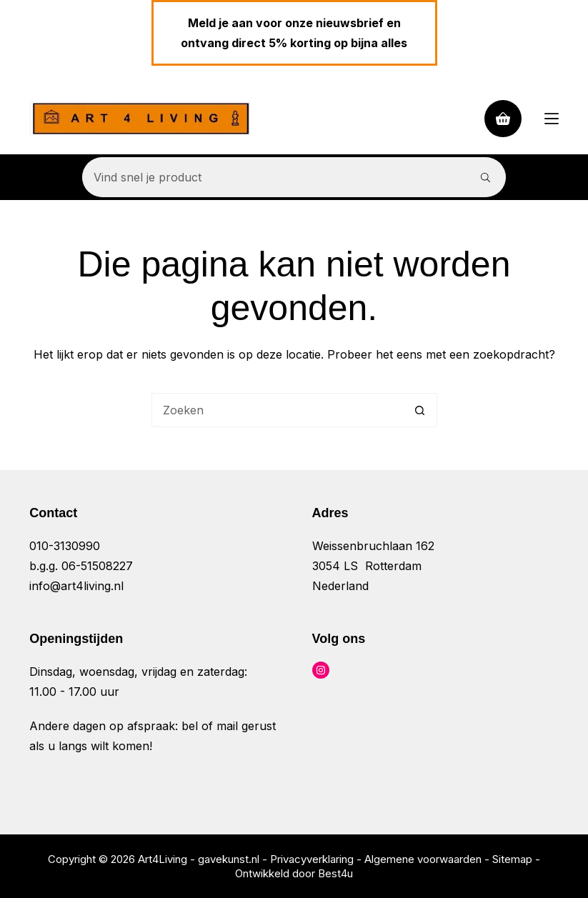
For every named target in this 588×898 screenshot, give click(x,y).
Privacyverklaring (312, 859)
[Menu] (552, 119)
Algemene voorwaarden (423, 859)
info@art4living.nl (76, 586)
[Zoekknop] (486, 177)
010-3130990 (65, 546)
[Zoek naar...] (274, 177)
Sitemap (512, 859)
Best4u (335, 873)
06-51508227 (97, 566)
